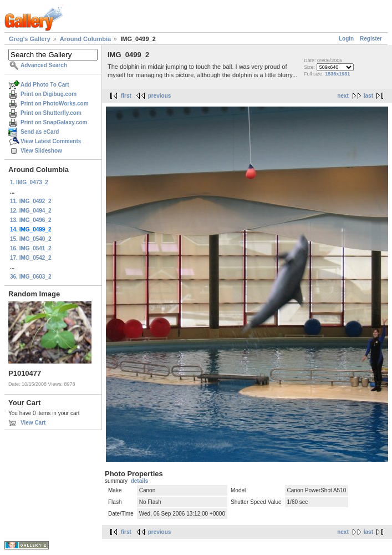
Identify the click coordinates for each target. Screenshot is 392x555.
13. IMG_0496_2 (31, 220)
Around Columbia (85, 39)
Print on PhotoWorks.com (55, 104)
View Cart (33, 423)
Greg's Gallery (30, 39)
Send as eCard (40, 132)
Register (371, 39)
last (368, 96)
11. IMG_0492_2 (31, 201)
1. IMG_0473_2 (29, 182)
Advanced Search (44, 65)
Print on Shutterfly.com (51, 113)
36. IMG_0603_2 (31, 277)
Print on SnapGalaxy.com (54, 122)
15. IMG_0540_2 (31, 239)
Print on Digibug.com (49, 94)
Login (346, 39)
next (343, 96)
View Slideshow (41, 151)
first (126, 96)
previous (160, 96)
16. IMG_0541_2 (31, 248)
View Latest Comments (51, 141)
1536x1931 (337, 74)
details (140, 481)
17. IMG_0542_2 (31, 258)
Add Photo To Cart (45, 85)
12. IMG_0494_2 (31, 211)
